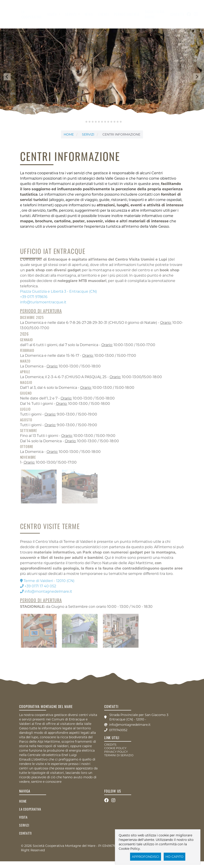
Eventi (104, 14)
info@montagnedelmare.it (130, 725)
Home (69, 134)
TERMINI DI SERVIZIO (119, 755)
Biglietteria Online (155, 14)
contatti (177, 14)
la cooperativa (32, 14)
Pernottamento (127, 14)
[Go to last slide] (7, 77)
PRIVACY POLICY (116, 752)
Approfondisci (146, 857)
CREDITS (110, 745)
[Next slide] (197, 77)
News (89, 14)
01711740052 (118, 730)
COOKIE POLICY (115, 748)
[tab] (83, 122)
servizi (71, 14)
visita (52, 14)
